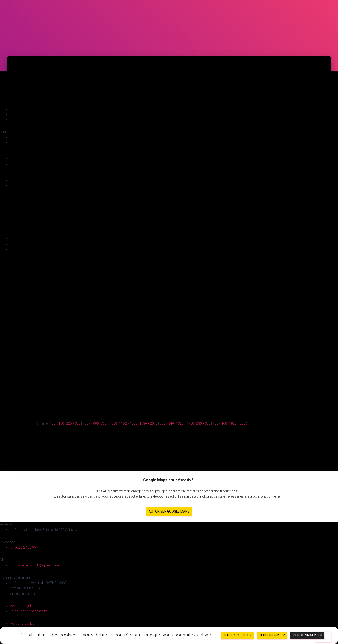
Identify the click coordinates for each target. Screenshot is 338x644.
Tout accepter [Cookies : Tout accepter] (237, 635)
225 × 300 (73, 423)
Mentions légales (22, 606)
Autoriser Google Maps (169, 511)
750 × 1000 (91, 423)
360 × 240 (167, 423)
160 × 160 (220, 423)
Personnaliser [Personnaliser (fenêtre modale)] (307, 635)
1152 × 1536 (128, 423)
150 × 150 (57, 423)
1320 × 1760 (185, 423)
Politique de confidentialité (28, 611)
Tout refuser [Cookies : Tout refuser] (272, 635)
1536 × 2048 (148, 423)
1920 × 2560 (238, 423)
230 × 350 (203, 423)
